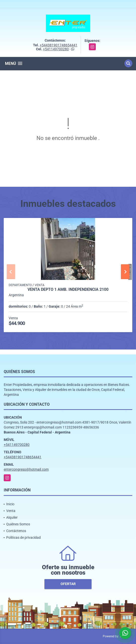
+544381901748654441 (59, 45)
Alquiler (12, 517)
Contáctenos (16, 531)
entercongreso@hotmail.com (26, 469)
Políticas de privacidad (23, 537)
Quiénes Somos (18, 524)
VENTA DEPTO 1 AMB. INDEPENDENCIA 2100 (68, 290)
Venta (11, 511)
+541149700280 (56, 49)
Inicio (10, 504)
